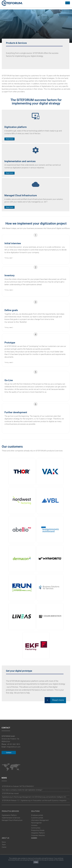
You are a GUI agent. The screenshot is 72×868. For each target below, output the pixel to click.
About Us (5, 838)
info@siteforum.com (13, 747)
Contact (9, 753)
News (4, 842)
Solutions (35, 811)
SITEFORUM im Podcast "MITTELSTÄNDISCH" (18, 786)
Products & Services (10, 811)
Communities (36, 828)
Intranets (34, 825)
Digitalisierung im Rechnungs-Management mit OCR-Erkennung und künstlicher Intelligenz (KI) (34, 797)
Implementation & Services (11, 818)
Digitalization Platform (9, 815)
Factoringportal (36, 823)
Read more (9, 139)
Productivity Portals (38, 830)
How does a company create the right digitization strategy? (22, 790)
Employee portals (37, 815)
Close (36, 862)
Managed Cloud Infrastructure (12, 820)
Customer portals (37, 818)
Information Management (40, 820)
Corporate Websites (38, 836)
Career (4, 847)
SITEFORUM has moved (10, 793)
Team (4, 845)
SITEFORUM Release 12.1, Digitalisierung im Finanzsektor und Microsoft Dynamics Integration (34, 801)
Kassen (34, 838)
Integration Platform (38, 833)
